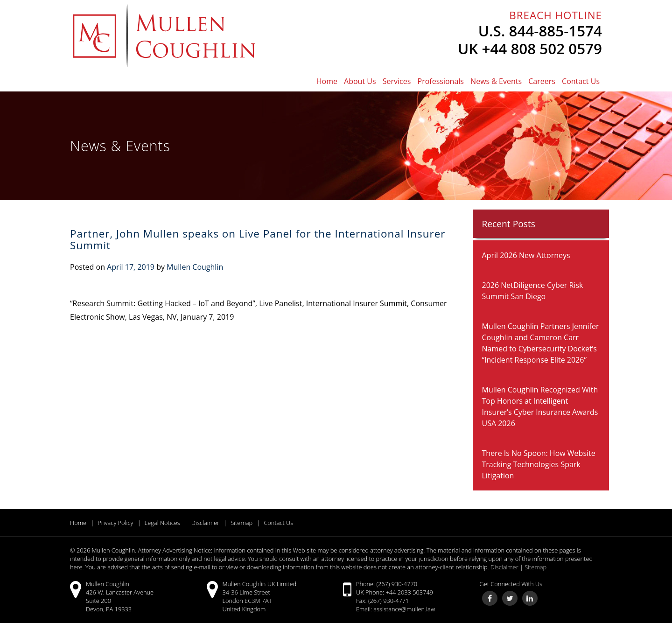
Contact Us (581, 81)
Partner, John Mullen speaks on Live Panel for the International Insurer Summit (258, 239)
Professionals (441, 81)
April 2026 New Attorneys (526, 255)
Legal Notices (162, 523)
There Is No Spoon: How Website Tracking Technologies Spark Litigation (539, 464)
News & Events (496, 81)
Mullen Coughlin (195, 267)
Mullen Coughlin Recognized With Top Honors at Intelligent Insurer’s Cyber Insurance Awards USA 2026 (540, 406)
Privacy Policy (115, 523)
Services (397, 81)
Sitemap (241, 523)
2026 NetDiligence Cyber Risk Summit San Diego (533, 291)
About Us (360, 81)
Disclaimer (205, 523)
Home (327, 81)
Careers (542, 81)
